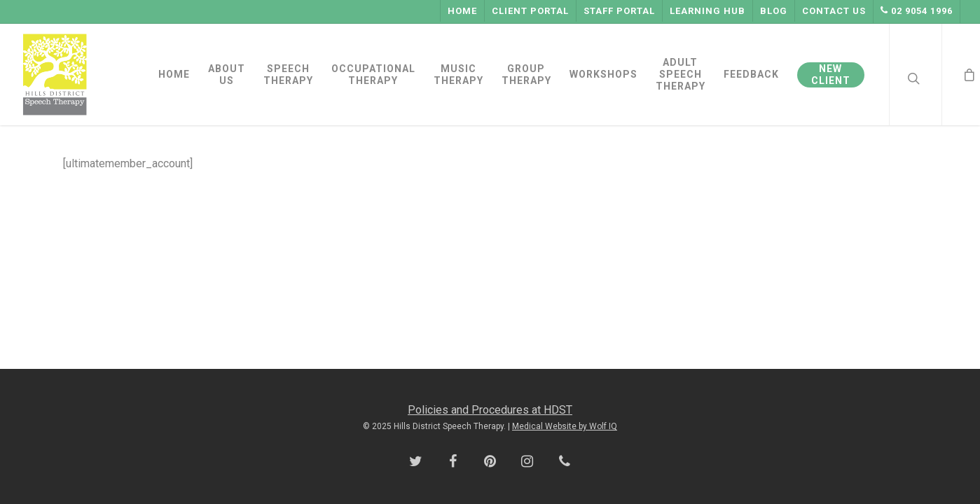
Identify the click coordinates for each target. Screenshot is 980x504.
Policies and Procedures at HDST (490, 410)
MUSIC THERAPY (458, 75)
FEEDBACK (751, 74)
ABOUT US (227, 75)
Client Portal (530, 11)
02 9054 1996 (917, 11)
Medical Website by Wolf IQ (565, 426)
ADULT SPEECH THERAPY (681, 74)
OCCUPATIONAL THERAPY (373, 75)
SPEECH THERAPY (288, 75)
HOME (174, 74)
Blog (774, 11)
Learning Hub (708, 11)
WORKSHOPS (603, 74)
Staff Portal (619, 11)
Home (462, 11)
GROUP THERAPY (526, 75)
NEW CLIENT (831, 75)
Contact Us (834, 11)
